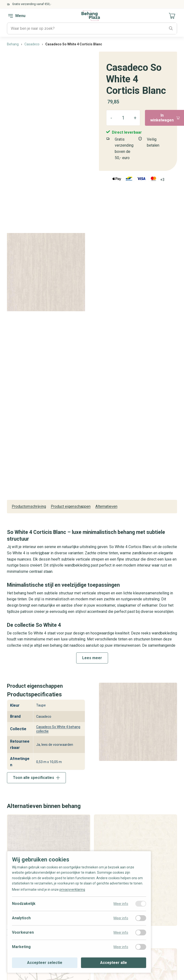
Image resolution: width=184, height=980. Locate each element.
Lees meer (92, 658)
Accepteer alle (114, 963)
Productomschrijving (29, 506)
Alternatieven (106, 506)
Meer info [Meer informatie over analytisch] (121, 918)
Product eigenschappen (71, 506)
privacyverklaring (72, 890)
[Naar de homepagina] (91, 16)
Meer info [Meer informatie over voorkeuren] (121, 932)
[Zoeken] (171, 29)
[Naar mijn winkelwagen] (172, 16)
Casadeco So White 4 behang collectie (58, 729)
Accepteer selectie (45, 963)
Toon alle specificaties (36, 778)
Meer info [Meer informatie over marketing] (121, 947)
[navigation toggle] (11, 16)
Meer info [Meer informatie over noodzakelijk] (121, 904)
